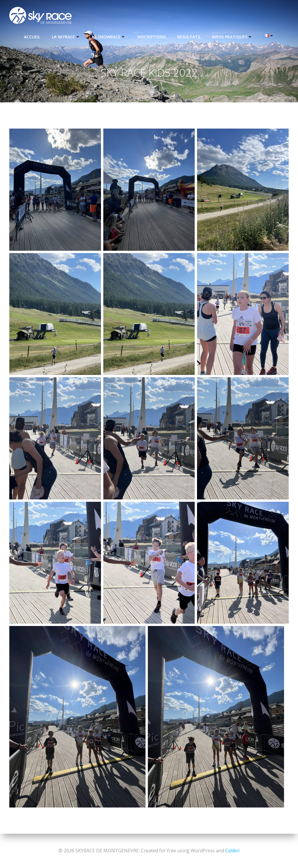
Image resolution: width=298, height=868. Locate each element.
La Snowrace (109, 37)
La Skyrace (66, 37)
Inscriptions (151, 37)
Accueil (32, 37)
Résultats (189, 37)
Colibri (232, 851)
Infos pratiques (232, 37)
